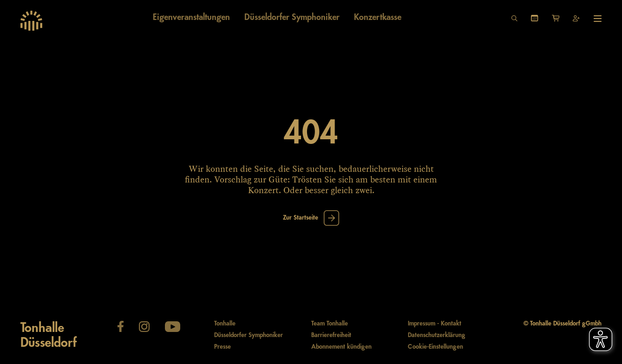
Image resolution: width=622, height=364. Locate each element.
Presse (223, 347)
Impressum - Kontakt (435, 324)
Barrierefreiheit (331, 335)
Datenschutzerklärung (437, 335)
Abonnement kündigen (341, 347)
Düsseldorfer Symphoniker (249, 335)
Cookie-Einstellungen (435, 347)
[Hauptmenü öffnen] (598, 19)
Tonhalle (225, 324)
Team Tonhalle (330, 324)
